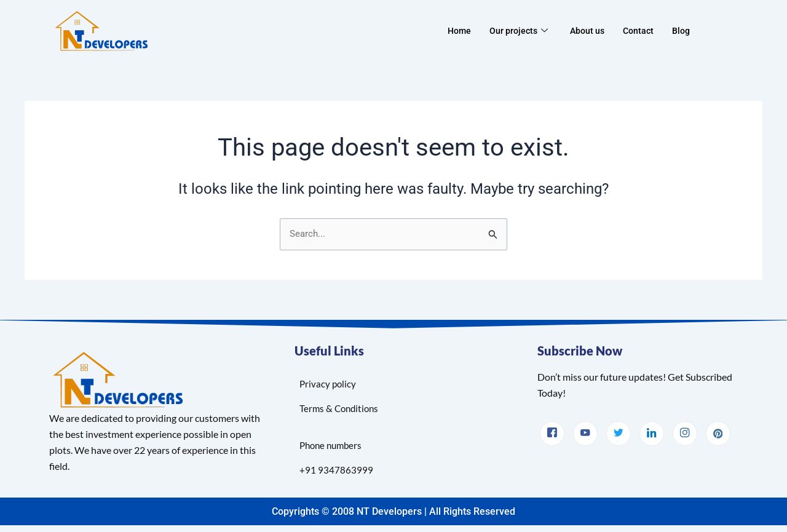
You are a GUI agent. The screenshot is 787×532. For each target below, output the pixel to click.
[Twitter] (619, 433)
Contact (641, 31)
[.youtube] (585, 433)
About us (588, 31)
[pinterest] (718, 433)
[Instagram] (685, 433)
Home (455, 31)
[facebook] (552, 433)
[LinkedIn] (652, 433)
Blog (685, 31)
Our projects (517, 31)
